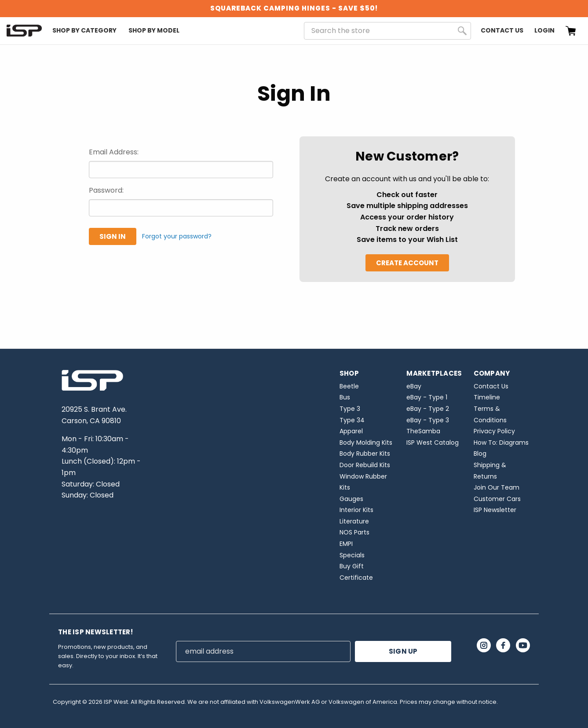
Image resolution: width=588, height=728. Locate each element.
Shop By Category (84, 30)
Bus (345, 397)
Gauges (351, 499)
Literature (354, 521)
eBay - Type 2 (428, 409)
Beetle (349, 386)
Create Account (407, 263)
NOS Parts (354, 532)
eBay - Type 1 (427, 397)
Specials (352, 555)
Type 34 (352, 420)
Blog (480, 454)
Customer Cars (497, 499)
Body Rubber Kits (365, 454)
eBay (414, 386)
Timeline (487, 397)
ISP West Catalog (433, 443)
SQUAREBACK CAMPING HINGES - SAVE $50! (294, 8)
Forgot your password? (177, 236)
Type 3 (350, 409)
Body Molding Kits (366, 443)
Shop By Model (154, 30)
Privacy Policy (494, 431)
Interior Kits (356, 510)
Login (544, 30)
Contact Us (502, 30)
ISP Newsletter (495, 510)
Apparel (351, 431)
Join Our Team (497, 487)
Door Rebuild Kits (365, 465)
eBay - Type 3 (428, 420)
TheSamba (423, 431)
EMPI (346, 544)
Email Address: (114, 152)
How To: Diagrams (501, 443)
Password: (106, 190)
